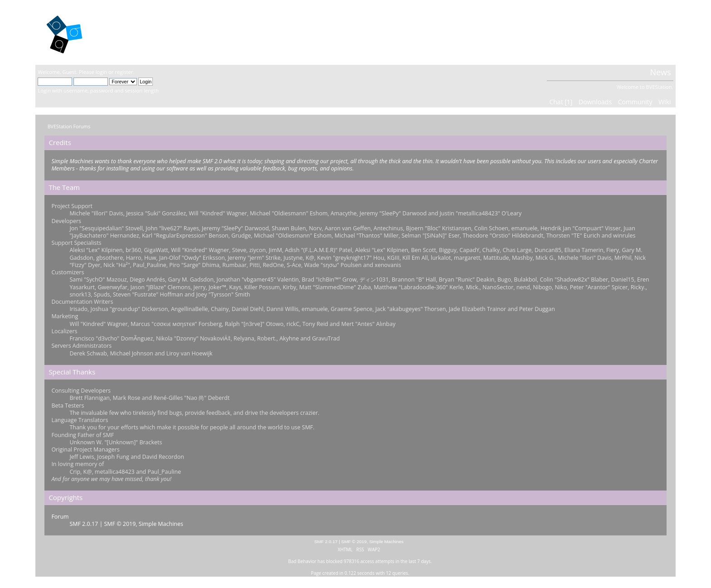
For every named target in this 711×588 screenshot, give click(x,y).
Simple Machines (161, 524)
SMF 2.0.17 (84, 524)
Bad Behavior (302, 561)
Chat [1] (561, 102)
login (101, 72)
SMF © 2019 (120, 524)
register (124, 72)
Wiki (665, 102)
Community (635, 102)
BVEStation (135, 32)
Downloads (595, 102)
